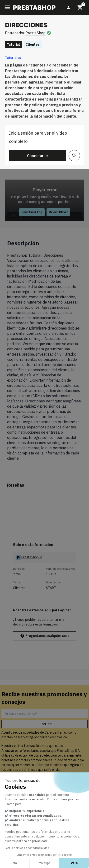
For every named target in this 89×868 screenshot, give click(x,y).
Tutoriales (13, 58)
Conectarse (37, 156)
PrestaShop (35, 33)
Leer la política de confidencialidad (27, 848)
